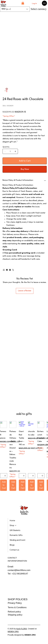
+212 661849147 (20, 574)
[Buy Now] (25, 169)
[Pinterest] (10, 270)
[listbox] (15, 9)
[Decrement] (2, 476)
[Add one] (15, 151)
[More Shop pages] (16, 525)
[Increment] (5, 476)
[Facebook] (7, 270)
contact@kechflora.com (19, 570)
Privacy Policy (15, 603)
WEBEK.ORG (13, 632)
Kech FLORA (22, 629)
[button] (23, 3)
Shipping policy (15, 615)
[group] (24, 456)
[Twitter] (13, 270)
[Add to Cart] (25, 161)
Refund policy (14, 612)
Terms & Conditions (17, 607)
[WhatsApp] (4, 270)
